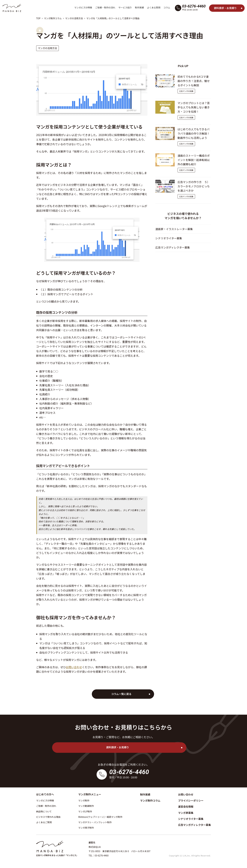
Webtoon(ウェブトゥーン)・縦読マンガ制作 (100, 817)
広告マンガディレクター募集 (173, 248)
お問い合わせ (74, 667)
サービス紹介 (125, 7)
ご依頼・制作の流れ (105, 7)
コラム (167, 7)
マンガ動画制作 (86, 806)
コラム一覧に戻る (122, 694)
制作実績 (139, 7)
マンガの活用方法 (74, 18)
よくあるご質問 (44, 822)
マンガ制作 (84, 800)
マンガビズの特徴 (83, 7)
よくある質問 (154, 7)
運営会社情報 (186, 806)
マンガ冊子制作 (86, 828)
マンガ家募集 (186, 813)
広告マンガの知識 (186, 91)
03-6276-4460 (194, 6)
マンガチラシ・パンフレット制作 (95, 822)
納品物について (44, 811)
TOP (38, 18)
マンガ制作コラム (53, 18)
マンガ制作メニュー (90, 794)
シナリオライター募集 (169, 238)
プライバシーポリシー (191, 800)
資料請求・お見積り (225, 8)
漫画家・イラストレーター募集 (174, 229)
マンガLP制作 (85, 811)
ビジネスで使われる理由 (48, 817)
